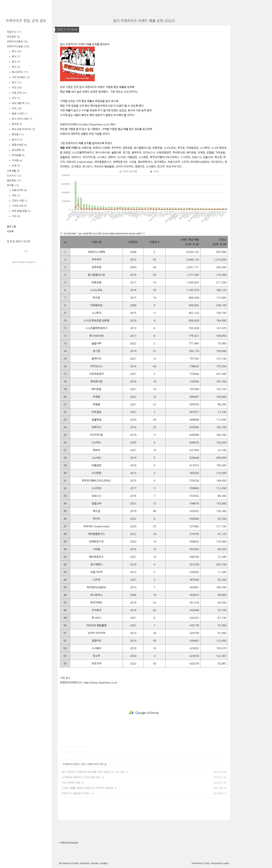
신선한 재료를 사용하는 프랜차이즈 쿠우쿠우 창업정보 (88, 788)
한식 (16, 51)
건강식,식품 (19, 201)
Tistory (207, 863)
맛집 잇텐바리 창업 (71, 783)
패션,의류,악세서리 (23, 129)
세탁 (16, 195)
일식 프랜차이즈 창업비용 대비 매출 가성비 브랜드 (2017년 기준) (93, 772)
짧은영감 (14, 180)
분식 (16, 82)
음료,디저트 (19, 114)
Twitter (75, 863)
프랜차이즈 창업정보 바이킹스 (76, 793)
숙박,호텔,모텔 (21, 211)
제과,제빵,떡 (20, 103)
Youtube (94, 863)
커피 (16, 108)
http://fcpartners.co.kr (96, 124)
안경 (16, 166)
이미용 (17, 160)
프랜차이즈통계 (17, 42)
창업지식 (14, 32)
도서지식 (14, 176)
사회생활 (13, 171)
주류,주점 (19, 93)
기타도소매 (19, 206)
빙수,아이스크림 (22, 119)
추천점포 (13, 37)
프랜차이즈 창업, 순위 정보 (26, 21)
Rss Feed (63, 863)
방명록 (10, 231)
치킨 (16, 88)
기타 (16, 216)
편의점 (17, 124)
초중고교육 (19, 190)
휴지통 (13, 185)
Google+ (104, 863)
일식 (16, 62)
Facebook (84, 863)
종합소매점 (19, 145)
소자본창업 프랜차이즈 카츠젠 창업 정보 (81, 777)
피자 (16, 98)
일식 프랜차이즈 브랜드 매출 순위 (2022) (144, 21)
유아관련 (18, 150)
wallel (226, 863)
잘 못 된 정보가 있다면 (18, 241)
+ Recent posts (69, 843)
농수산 (17, 140)
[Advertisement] (144, 713)
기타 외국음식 (20, 77)
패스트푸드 (20, 72)
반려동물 (18, 155)
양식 (16, 67)
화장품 (17, 134)
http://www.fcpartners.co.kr (100, 683)
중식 (16, 56)
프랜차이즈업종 (18, 46)
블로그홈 (11, 227)
